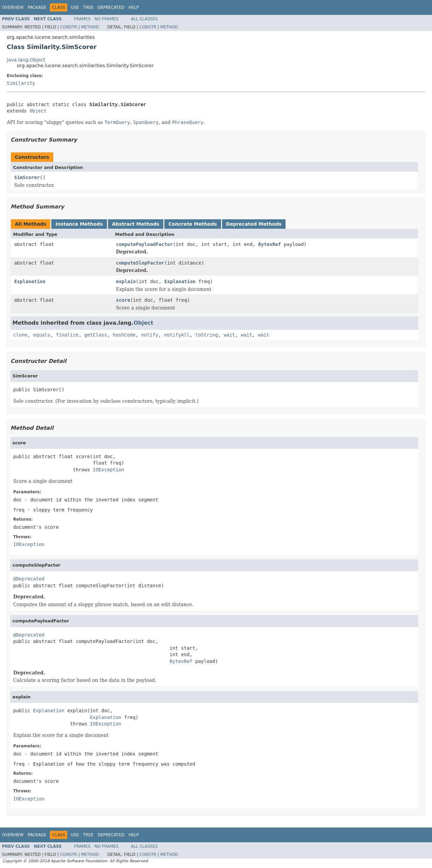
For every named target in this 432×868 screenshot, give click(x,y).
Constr (69, 27)
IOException (109, 470)
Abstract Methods (136, 224)
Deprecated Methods (254, 224)
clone (20, 335)
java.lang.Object (26, 60)
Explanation (30, 281)
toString (207, 335)
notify (150, 335)
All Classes (144, 19)
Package (37, 7)
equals (42, 335)
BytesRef (269, 244)
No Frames (106, 19)
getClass (96, 335)
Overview (13, 7)
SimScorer (27, 177)
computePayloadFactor (145, 244)
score (123, 300)
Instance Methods (79, 224)
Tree (88, 7)
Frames (83, 19)
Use (75, 7)
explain (126, 281)
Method (90, 27)
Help (134, 7)
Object (38, 111)
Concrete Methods (193, 224)
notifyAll (177, 335)
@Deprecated (29, 579)
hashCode (124, 335)
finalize (67, 335)
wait (230, 335)
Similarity (21, 83)
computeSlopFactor (140, 263)
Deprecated (111, 7)
